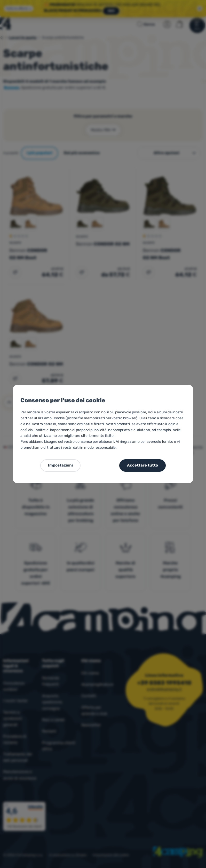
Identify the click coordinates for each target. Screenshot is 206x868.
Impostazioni (60, 465)
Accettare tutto (142, 465)
